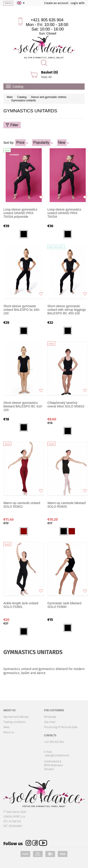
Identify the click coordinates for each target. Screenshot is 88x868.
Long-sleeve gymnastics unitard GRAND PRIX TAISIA (64, 213)
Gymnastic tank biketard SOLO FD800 (64, 605)
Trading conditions (15, 722)
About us (9, 732)
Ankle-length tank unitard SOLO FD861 (21, 605)
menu (8, 3)
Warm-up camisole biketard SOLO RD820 (67, 505)
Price (20, 142)
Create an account (56, 3)
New (62, 142)
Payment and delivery (16, 717)
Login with (78, 3)
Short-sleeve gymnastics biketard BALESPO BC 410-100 (23, 406)
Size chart (50, 722)
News (7, 727)
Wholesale (50, 717)
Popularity (41, 142)
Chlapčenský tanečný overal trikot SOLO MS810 (66, 405)
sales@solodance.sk (57, 755)
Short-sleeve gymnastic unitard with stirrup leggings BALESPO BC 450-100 (67, 310)
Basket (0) (49, 72)
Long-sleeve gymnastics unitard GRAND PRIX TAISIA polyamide (20, 213)
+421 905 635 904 (47, 20)
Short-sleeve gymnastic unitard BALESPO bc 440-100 (22, 310)
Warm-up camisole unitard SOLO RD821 (22, 505)
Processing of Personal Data (61, 727)
